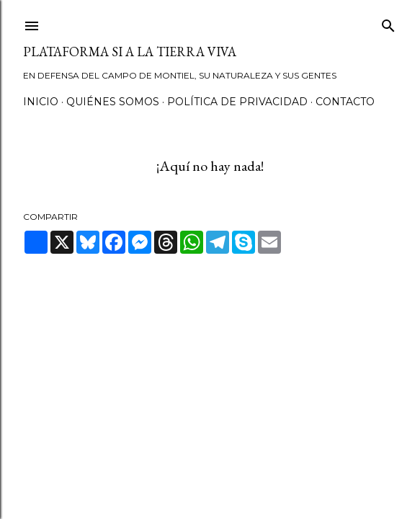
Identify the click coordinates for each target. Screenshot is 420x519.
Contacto (345, 102)
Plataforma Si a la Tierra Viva (130, 52)
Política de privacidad (237, 102)
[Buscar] (388, 23)
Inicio (41, 102)
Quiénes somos (113, 102)
